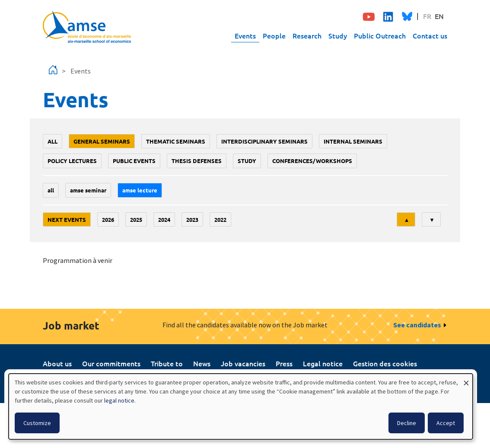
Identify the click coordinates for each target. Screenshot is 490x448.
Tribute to (167, 363)
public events (134, 161)
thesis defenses (197, 161)
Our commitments (111, 363)
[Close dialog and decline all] (466, 379)
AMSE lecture (140, 190)
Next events (67, 219)
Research (307, 35)
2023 (192, 219)
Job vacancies (243, 363)
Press (284, 363)
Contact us (430, 35)
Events (245, 35)
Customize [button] (37, 423)
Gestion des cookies (385, 363)
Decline (407, 423)
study (247, 161)
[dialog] (241, 406)
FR (427, 16)
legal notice (119, 400)
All (52, 141)
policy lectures (72, 161)
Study (338, 35)
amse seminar (88, 190)
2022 (220, 219)
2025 (136, 219)
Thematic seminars (176, 141)
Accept (446, 423)
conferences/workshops (312, 161)
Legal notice (323, 363)
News (202, 363)
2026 (108, 219)
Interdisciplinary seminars (264, 141)
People (274, 35)
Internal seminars (353, 141)
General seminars (102, 141)
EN (439, 16)
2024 (164, 219)
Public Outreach (380, 35)
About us (57, 363)
